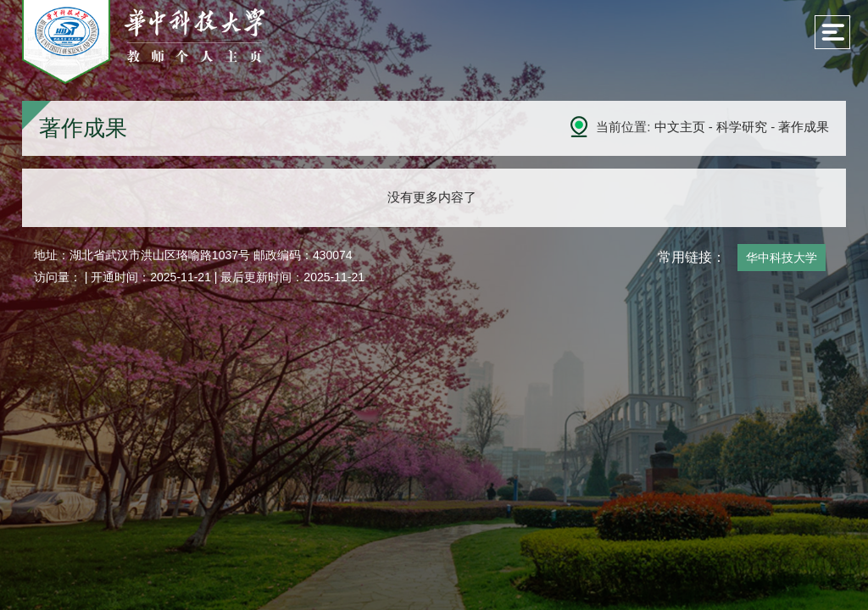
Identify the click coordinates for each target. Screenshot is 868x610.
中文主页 (680, 127)
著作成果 (804, 127)
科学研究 (742, 127)
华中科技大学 (782, 258)
